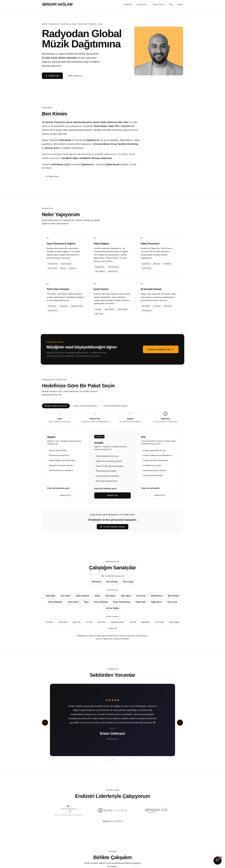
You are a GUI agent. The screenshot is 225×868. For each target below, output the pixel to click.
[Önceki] (45, 723)
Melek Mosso (157, 596)
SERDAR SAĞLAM (57, 4)
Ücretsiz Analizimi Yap (161, 349)
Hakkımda (128, 4)
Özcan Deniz (73, 602)
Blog (171, 4)
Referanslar (143, 4)
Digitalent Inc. (108, 821)
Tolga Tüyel (140, 602)
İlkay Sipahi (126, 596)
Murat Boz (97, 582)
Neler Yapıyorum (75, 76)
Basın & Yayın (159, 4)
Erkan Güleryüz (83, 596)
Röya (86, 602)
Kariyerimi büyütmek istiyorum (116, 406)
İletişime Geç (52, 76)
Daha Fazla (52, 176)
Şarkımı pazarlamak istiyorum (85, 406)
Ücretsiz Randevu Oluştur (112, 527)
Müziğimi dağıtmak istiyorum (56, 406)
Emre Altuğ (128, 582)
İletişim (180, 4)
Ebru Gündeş (112, 582)
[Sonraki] (180, 723)
